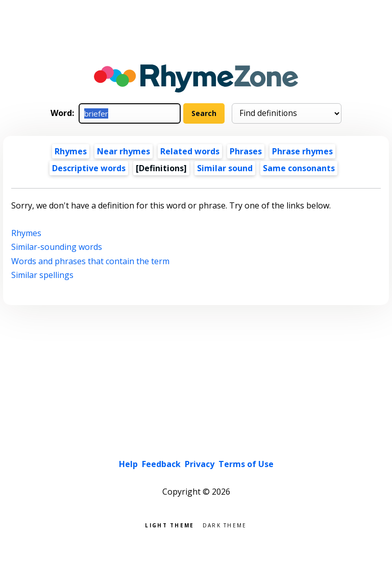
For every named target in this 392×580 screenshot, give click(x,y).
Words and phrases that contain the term (90, 261)
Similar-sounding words (57, 247)
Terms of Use (246, 464)
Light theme (169, 525)
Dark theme (225, 525)
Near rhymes (124, 151)
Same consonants (299, 168)
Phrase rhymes (302, 151)
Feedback (161, 464)
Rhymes (71, 151)
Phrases (246, 151)
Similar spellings (42, 275)
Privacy (200, 464)
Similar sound (225, 168)
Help (128, 464)
